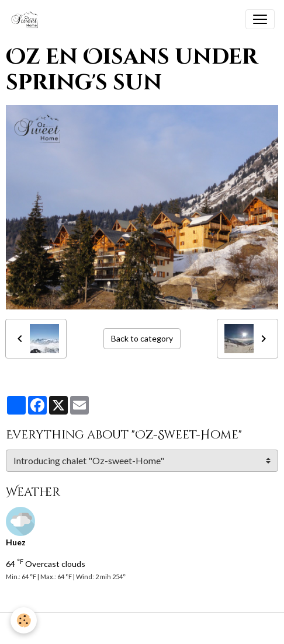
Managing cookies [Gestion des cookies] (142, 629)
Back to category (142, 338)
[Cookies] (24, 620)
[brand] (27, 19)
